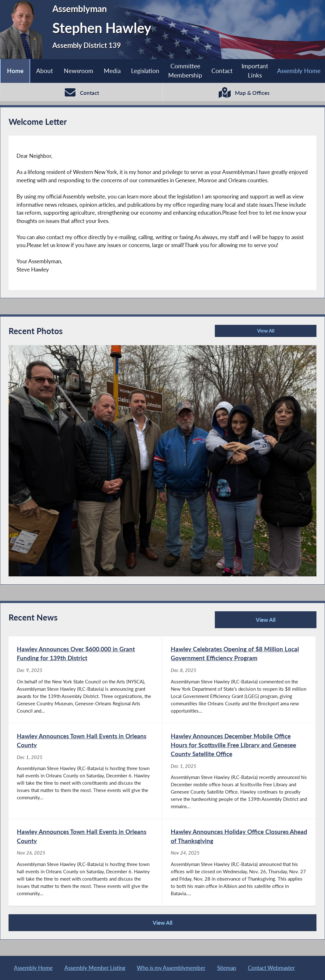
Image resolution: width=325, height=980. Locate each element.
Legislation (145, 71)
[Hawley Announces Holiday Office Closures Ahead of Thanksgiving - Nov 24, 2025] (239, 862)
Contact (222, 71)
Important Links (255, 70)
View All (246, 332)
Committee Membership (185, 70)
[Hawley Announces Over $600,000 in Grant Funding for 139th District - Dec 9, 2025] (85, 680)
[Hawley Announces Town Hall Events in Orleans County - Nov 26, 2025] (85, 862)
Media (112, 71)
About (45, 71)
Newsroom (79, 71)
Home (15, 71)
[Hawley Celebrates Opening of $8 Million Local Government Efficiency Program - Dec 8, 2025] (239, 680)
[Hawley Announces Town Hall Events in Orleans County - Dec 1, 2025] (85, 771)
